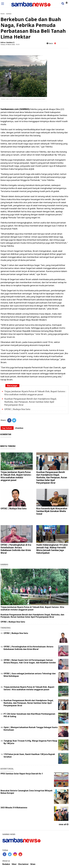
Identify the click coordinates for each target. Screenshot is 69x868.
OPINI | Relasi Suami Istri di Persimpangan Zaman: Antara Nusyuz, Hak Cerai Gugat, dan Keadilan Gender (30, 661)
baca (50, 43)
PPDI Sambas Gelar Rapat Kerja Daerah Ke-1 (22, 774)
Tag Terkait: (7, 428)
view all (64, 824)
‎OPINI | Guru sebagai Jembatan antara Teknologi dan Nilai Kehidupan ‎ (30, 675)
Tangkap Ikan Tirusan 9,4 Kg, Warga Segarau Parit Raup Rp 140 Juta (30, 742)
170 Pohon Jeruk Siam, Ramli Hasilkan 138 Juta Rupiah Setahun (29, 755)
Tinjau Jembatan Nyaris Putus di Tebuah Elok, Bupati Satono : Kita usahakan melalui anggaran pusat (16, 476)
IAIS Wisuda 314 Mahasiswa (14, 808)
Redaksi (6, 864)
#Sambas (19, 428)
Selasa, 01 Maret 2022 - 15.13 (10, 44)
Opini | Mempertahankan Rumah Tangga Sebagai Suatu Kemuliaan (31, 729)
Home (3, 14)
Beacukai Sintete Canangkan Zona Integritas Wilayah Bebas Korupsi (27, 792)
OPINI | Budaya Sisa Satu (17, 409)
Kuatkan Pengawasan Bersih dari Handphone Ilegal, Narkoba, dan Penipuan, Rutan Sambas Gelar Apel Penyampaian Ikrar (31, 402)
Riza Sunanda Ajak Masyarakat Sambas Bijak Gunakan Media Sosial (52, 511)
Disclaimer (23, 864)
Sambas (9, 14)
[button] (67, 2)
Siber (14, 864)
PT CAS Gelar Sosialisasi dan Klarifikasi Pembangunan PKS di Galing (29, 715)
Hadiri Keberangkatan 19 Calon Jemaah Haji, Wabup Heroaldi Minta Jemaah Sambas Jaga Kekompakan (52, 549)
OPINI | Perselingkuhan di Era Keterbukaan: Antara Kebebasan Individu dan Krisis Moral (16, 549)
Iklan (33, 864)
